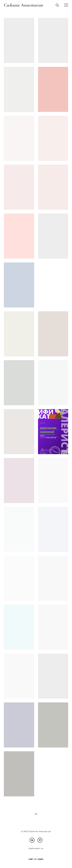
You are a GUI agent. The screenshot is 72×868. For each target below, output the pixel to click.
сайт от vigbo (36, 859)
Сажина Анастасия (23, 5)
